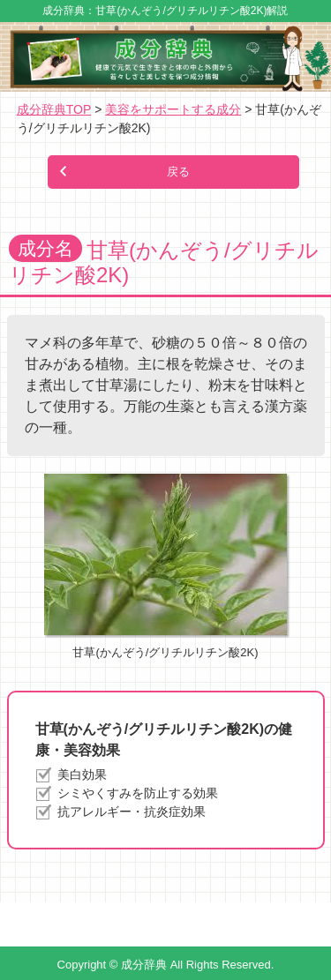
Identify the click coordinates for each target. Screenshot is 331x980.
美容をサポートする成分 (173, 109)
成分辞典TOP (54, 109)
